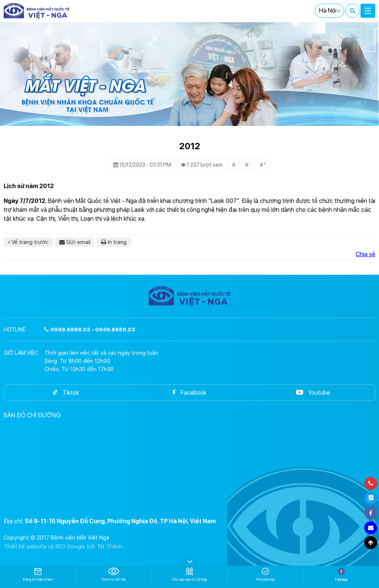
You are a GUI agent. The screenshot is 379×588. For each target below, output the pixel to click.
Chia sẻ (365, 254)
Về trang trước (28, 242)
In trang (114, 242)
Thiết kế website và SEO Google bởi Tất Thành (63, 547)
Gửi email (75, 242)
